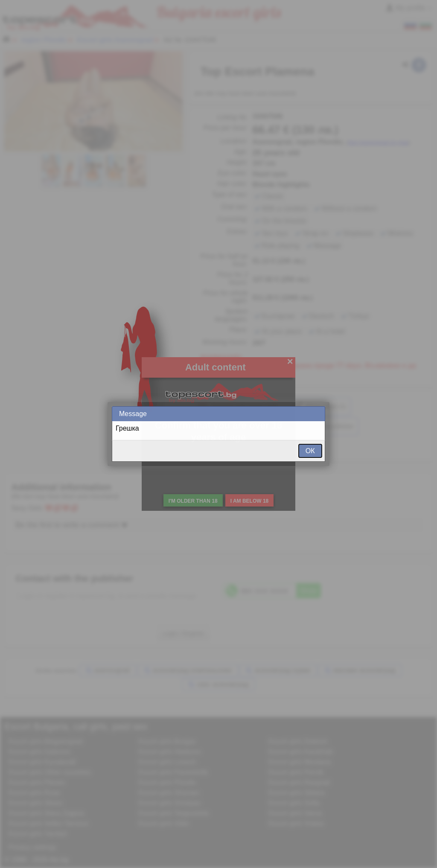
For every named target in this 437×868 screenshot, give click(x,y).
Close (318, 414)
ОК (310, 451)
